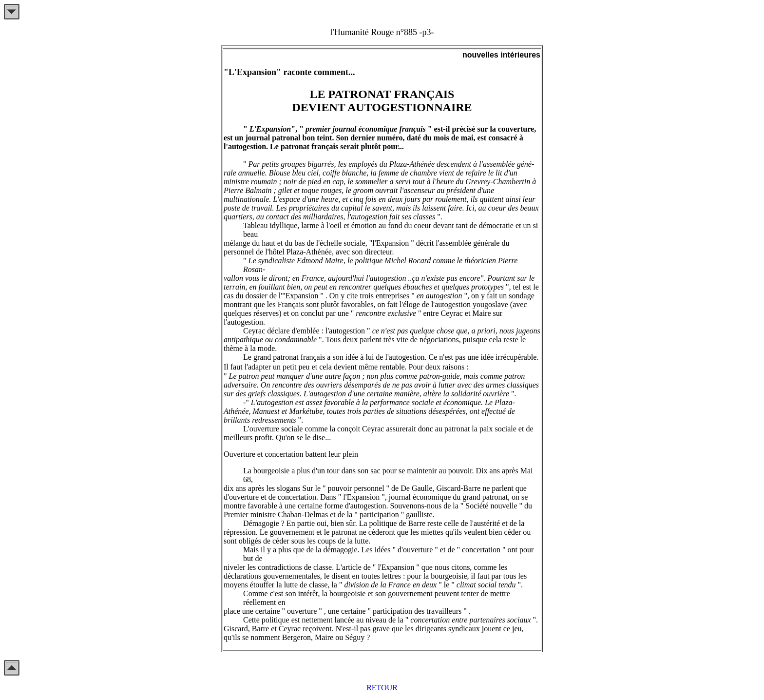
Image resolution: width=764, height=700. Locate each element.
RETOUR (382, 688)
